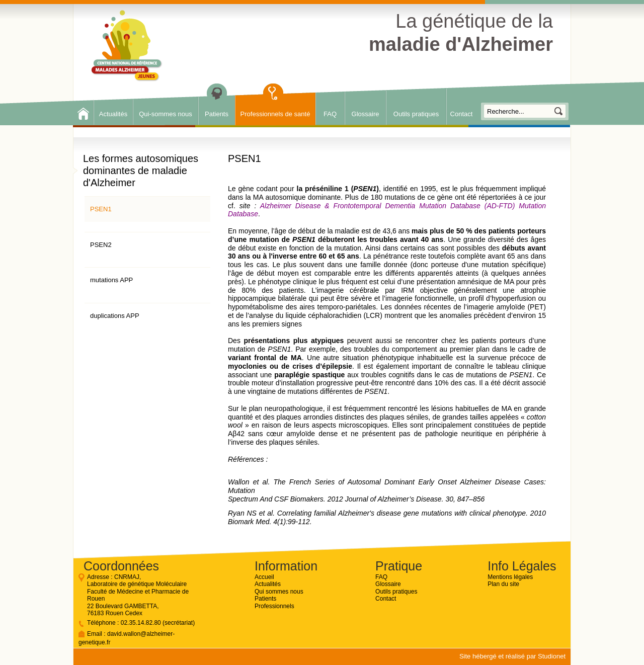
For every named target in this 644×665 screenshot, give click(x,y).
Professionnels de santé (275, 114)
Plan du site (503, 584)
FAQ (330, 114)
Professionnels (274, 606)
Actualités (113, 114)
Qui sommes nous (279, 592)
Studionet (552, 656)
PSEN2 (101, 245)
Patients (217, 114)
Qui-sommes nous (165, 114)
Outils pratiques (416, 114)
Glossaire (366, 114)
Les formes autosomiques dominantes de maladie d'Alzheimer (141, 171)
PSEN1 (101, 209)
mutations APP (111, 280)
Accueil (264, 577)
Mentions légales (510, 577)
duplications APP (115, 316)
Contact (462, 114)
